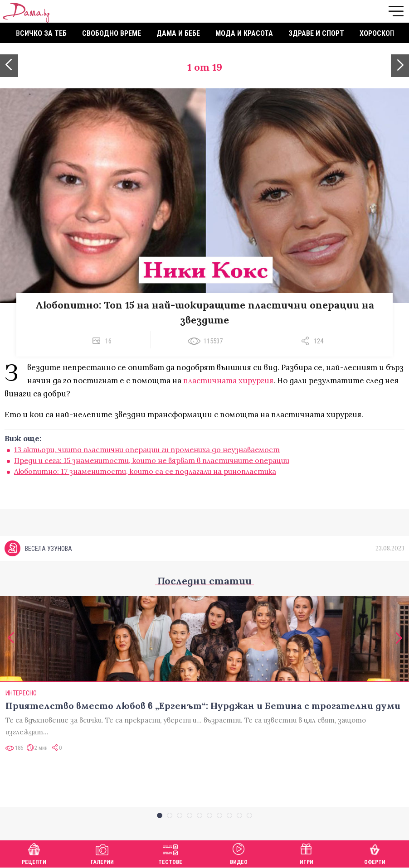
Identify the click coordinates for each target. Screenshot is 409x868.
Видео (239, 853)
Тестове (170, 853)
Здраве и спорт (316, 33)
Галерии (102, 853)
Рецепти (34, 853)
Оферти (375, 853)
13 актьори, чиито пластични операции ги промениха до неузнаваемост (147, 449)
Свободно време (112, 33)
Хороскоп (377, 33)
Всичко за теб (41, 33)
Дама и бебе (178, 33)
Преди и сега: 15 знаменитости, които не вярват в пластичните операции (152, 460)
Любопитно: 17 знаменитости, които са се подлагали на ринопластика (145, 471)
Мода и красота (244, 33)
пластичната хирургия (228, 381)
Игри (307, 853)
